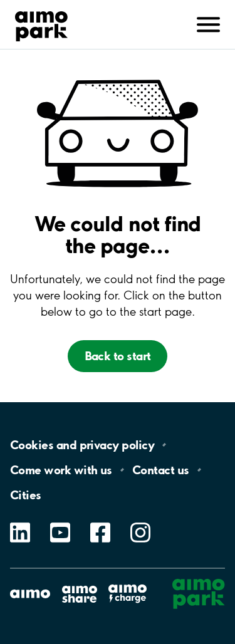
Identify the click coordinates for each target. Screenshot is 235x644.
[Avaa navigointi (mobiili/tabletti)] (209, 23)
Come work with (61, 470)
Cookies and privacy (82, 445)
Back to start (118, 356)
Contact (161, 470)
